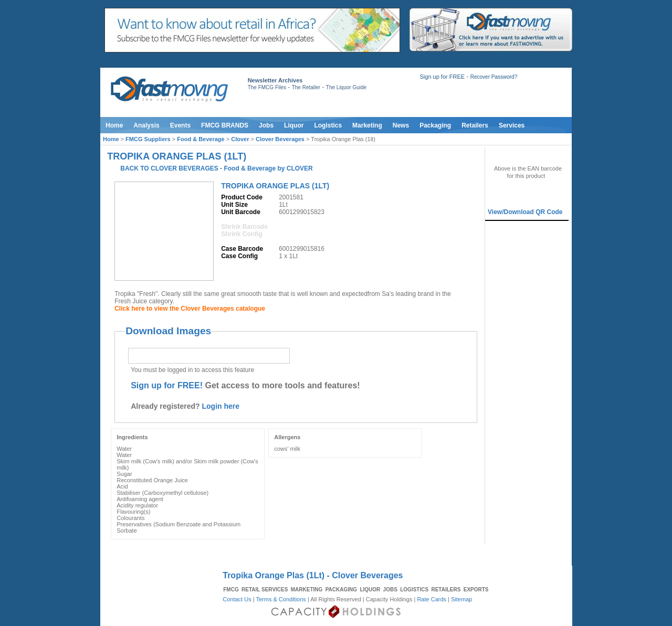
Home (114, 125)
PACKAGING (341, 590)
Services (512, 125)
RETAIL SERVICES (265, 590)
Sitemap (461, 599)
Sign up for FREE (442, 77)
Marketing (367, 125)
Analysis (146, 125)
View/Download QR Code (525, 212)
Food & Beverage (201, 139)
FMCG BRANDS (225, 125)
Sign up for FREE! (167, 385)
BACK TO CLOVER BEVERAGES (169, 168)
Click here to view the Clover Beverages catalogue (190, 309)
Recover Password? (494, 77)
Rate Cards (432, 599)
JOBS (390, 590)
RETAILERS (446, 590)
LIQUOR (370, 590)
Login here (221, 406)
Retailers (475, 125)
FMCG (231, 590)
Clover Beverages (280, 139)
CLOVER (300, 168)
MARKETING (307, 590)
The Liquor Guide (346, 87)
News (401, 125)
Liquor (294, 125)
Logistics (328, 125)
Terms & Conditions (281, 599)
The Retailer (306, 87)
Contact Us (237, 599)
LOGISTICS (414, 590)
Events (180, 125)
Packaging (435, 125)
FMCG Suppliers (148, 139)
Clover (240, 139)
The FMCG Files (267, 87)
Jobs (266, 125)
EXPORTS (476, 590)
